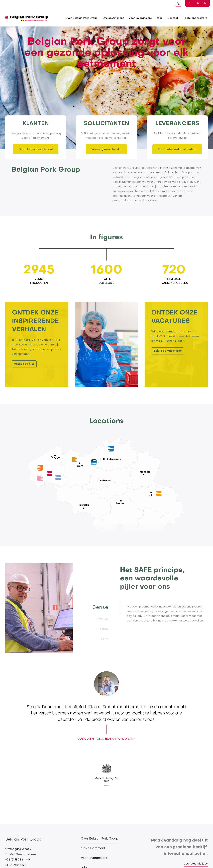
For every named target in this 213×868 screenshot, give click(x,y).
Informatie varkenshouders (177, 149)
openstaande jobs (196, 864)
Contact (173, 18)
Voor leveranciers (140, 18)
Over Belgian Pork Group (81, 18)
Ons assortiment (113, 18)
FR (197, 3)
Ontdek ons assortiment (36, 149)
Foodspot (179, 3)
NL (190, 3)
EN (204, 3)
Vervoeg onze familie (106, 149)
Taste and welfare (195, 18)
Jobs (160, 18)
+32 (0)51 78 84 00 (18, 860)
